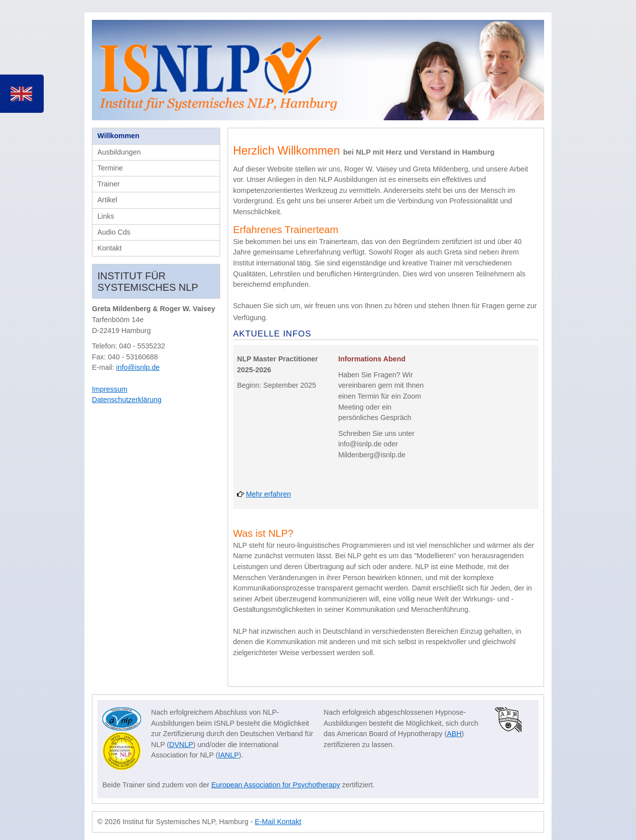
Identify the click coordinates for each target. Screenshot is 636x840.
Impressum (110, 389)
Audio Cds (114, 232)
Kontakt (110, 248)
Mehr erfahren (268, 494)
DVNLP (181, 745)
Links (106, 216)
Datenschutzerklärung (127, 400)
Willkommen (119, 136)
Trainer (109, 184)
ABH (454, 734)
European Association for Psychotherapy (276, 785)
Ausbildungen (119, 152)
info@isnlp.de (138, 367)
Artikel (107, 200)
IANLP (229, 755)
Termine (110, 168)
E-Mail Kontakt (278, 822)
